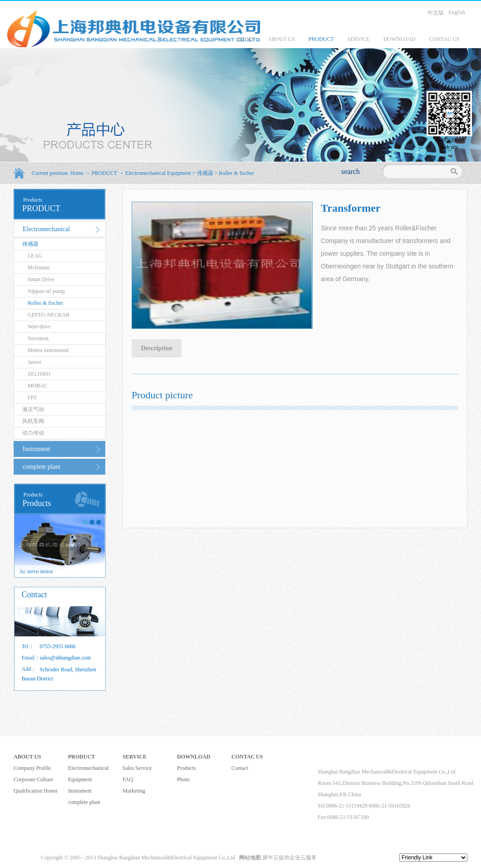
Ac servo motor (37, 571)
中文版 (436, 13)
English (457, 12)
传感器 (205, 173)
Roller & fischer (236, 173)
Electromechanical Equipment (158, 173)
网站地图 (249, 858)
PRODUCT (104, 173)
